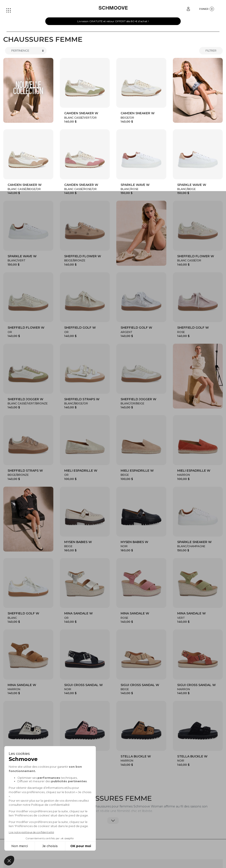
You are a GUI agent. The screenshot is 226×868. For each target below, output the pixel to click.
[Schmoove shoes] (113, 8)
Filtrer (211, 50)
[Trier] (26, 51)
